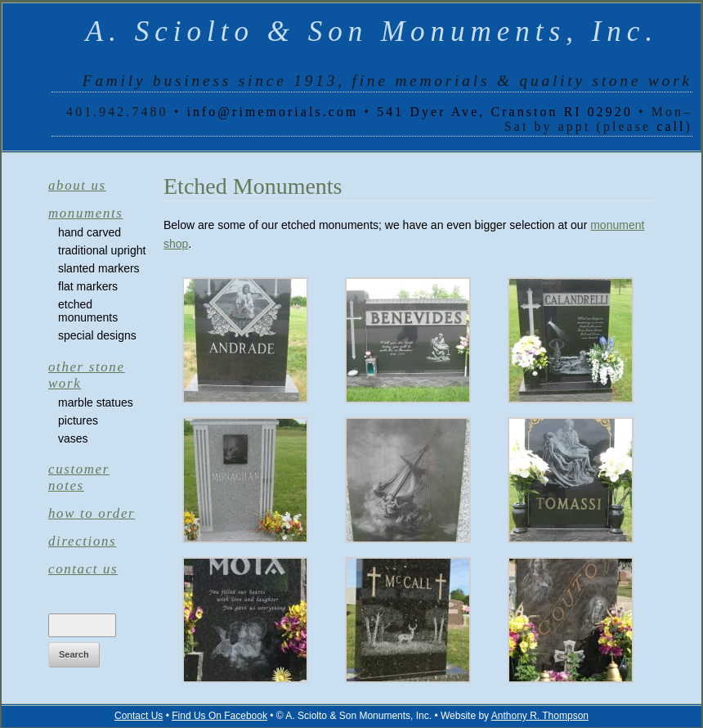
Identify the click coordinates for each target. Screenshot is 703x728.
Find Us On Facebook (219, 716)
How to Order (92, 513)
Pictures (78, 420)
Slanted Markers (99, 268)
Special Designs (97, 335)
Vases (73, 438)
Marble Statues (96, 402)
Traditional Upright (102, 250)
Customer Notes (79, 477)
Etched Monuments (88, 311)
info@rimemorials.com (272, 112)
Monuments (86, 213)
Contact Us (83, 569)
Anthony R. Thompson (540, 716)
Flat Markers (88, 286)
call (671, 126)
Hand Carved (90, 232)
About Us (77, 185)
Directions (82, 541)
